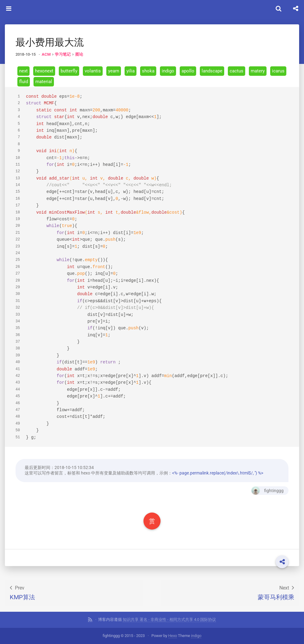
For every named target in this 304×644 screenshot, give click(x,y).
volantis (93, 71)
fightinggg (267, 491)
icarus (278, 71)
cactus (237, 71)
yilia (131, 71)
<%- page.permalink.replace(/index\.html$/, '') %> (218, 473)
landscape (212, 71)
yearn (114, 71)
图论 (79, 54)
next (23, 71)
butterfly (69, 71)
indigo (168, 71)
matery (258, 71)
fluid (24, 82)
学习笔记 (63, 54)
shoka (148, 71)
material (44, 82)
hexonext (44, 71)
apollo (188, 71)
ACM (46, 54)
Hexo (173, 636)
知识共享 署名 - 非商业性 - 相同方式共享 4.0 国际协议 (169, 619)
